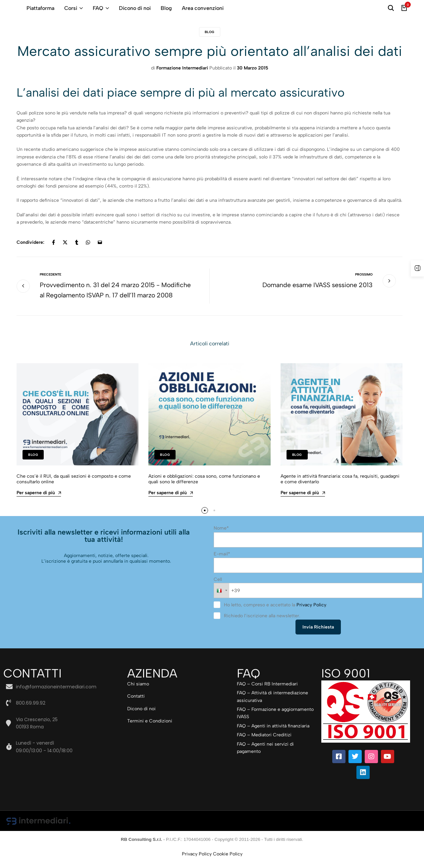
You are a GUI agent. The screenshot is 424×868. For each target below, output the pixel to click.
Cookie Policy (228, 864)
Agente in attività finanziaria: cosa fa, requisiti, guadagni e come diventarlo (340, 490)
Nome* (221, 539)
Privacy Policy (311, 615)
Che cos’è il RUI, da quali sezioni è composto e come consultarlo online (74, 490)
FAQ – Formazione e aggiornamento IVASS (275, 723)
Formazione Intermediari (182, 68)
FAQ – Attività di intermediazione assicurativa (272, 707)
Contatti (136, 706)
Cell (218, 590)
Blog (166, 8)
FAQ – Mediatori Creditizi (264, 745)
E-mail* (222, 564)
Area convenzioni (203, 8)
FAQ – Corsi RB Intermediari (267, 694)
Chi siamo (138, 694)
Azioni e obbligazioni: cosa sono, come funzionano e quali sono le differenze (204, 490)
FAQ (98, 8)
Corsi (71, 8)
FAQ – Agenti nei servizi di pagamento (265, 758)
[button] (205, 522)
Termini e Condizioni (150, 731)
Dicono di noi (135, 8)
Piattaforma (40, 8)
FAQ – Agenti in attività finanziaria (273, 736)
